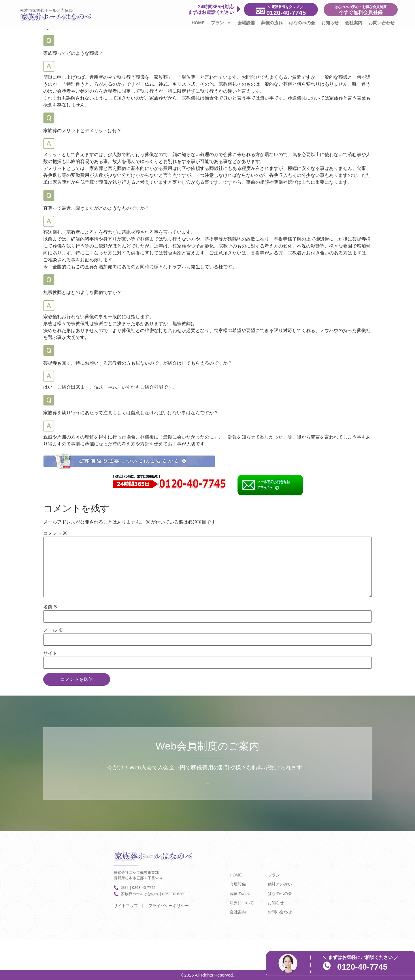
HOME (198, 23)
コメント (55, 533)
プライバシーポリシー (169, 906)
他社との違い (280, 884)
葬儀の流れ (272, 23)
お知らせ (330, 23)
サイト (50, 653)
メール (53, 630)
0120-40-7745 (363, 967)
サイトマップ (126, 906)
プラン (221, 23)
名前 (50, 607)
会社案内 (354, 23)
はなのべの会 (302, 23)
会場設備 (246, 23)
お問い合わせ (382, 23)
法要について (242, 903)
